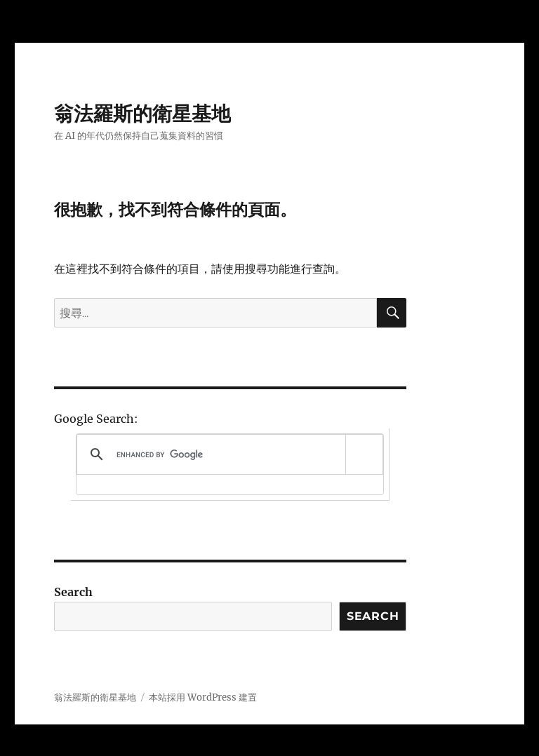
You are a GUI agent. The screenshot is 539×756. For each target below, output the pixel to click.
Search (73, 592)
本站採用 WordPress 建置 (203, 697)
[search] (228, 454)
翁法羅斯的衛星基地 (142, 114)
